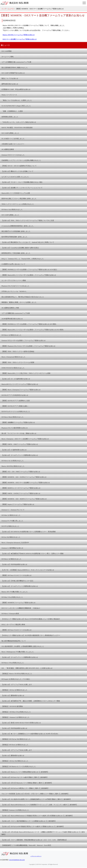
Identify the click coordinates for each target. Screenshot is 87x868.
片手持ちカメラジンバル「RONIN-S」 (14, 291)
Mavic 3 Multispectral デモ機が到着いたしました (18, 652)
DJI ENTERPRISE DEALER (17, 860)
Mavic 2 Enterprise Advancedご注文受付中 (15, 543)
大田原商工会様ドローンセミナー (13, 144)
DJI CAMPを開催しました (10, 133)
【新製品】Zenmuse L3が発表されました (15, 810)
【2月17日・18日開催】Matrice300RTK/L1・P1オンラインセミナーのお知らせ (28, 570)
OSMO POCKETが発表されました (13, 368)
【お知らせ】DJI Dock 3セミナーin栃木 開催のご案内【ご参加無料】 (25, 777)
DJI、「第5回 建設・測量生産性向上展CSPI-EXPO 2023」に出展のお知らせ (27, 668)
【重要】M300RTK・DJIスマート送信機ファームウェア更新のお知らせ (26, 483)
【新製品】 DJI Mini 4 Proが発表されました (16, 712)
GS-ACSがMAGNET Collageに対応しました (16, 106)
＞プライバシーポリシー (36, 856)
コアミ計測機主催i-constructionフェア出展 (16, 313)
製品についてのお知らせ (10, 78)
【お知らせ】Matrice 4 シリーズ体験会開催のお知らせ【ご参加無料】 (25, 772)
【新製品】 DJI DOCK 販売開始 (12, 706)
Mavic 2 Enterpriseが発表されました (13, 357)
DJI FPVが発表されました (10, 526)
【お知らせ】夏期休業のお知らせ (13, 695)
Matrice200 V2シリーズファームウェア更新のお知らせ (20, 384)
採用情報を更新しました (10, 117)
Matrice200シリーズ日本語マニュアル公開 (16, 193)
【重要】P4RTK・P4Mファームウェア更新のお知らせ (20, 444)
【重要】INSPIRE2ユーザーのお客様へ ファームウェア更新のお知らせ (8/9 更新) (29, 324)
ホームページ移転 (8, 57)
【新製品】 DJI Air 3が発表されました (14, 690)
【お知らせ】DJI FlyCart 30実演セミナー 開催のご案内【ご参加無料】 (25, 788)
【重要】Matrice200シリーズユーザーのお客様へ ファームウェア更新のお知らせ (29, 275)
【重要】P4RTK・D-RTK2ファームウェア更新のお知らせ (21, 493)
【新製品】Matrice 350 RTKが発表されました (17, 674)
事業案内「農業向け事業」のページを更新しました (19, 302)
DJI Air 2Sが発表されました (11, 537)
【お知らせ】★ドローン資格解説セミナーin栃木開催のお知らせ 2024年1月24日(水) (30, 734)
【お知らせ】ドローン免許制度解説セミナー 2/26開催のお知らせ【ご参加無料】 (29, 821)
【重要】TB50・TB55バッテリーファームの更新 (18, 362)
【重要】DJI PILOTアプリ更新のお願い (15, 406)
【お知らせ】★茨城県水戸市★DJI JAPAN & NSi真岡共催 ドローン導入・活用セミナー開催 (32, 553)
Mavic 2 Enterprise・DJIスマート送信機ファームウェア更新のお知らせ (25, 439)
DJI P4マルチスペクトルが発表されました (16, 411)
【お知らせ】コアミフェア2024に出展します (17, 750)
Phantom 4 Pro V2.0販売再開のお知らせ (15, 428)
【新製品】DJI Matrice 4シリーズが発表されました (19, 766)
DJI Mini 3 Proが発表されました (12, 597)
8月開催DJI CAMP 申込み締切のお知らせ (16, 89)
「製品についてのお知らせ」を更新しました (17, 100)
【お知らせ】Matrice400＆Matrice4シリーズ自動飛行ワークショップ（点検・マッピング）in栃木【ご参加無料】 (40, 805)
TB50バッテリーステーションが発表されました (18, 204)
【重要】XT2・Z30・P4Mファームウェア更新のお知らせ (21, 472)
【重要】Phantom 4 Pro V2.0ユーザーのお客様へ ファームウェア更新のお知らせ (28, 346)
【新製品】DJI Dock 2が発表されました (15, 745)
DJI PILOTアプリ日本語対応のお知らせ (15, 395)
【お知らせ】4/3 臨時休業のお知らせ (14, 450)
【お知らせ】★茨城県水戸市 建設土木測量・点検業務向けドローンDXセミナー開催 (31, 701)
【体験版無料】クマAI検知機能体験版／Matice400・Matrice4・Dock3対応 (26, 845)
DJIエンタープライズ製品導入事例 (13, 624)
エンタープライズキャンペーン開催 (14, 280)
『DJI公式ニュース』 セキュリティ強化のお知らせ (19, 122)
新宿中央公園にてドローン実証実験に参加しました (19, 199)
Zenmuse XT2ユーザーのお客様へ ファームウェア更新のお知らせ (24, 340)
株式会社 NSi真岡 (15, 3)
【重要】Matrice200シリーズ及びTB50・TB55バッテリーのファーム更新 (26, 373)
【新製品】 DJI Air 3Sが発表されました (15, 761)
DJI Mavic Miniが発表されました (13, 417)
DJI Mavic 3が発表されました (11, 559)
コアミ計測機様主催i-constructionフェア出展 (16, 62)
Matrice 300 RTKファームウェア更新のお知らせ (19, 35)
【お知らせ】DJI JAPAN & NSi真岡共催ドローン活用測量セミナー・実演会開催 (29, 532)
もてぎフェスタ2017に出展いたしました (15, 177)
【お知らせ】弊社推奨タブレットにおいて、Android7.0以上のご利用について (28, 242)
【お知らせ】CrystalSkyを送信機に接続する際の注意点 (20, 248)
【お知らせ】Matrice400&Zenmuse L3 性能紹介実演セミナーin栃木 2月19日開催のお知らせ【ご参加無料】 (37, 816)
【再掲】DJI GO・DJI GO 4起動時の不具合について (19, 166)
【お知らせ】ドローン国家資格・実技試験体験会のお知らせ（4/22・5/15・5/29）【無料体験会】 (34, 840)
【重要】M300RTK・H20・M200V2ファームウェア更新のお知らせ (24, 499)
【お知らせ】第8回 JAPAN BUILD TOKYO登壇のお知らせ (21, 723)
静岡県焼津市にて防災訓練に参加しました (16, 253)
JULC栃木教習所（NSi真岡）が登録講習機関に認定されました (23, 646)
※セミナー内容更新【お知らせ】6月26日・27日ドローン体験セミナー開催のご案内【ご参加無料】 (35, 794)
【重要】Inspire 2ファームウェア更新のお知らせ (18, 504)
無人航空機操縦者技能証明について (14, 641)
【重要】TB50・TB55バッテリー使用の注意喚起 (18, 351)
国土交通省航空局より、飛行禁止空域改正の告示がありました (23, 297)
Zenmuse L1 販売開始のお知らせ (12, 548)
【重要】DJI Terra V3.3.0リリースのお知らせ (17, 575)
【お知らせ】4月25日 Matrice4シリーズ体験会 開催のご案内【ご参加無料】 (27, 783)
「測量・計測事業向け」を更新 (12, 111)
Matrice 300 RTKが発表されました (13, 466)
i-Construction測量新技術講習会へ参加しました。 (18, 226)
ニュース (11, 9)
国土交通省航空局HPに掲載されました (15, 68)
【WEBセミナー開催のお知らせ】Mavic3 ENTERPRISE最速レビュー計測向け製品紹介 (31, 619)
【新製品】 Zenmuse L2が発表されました (15, 717)
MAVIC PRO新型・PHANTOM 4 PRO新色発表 (17, 128)
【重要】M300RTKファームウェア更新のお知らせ (18, 603)
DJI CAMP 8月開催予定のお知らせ (13, 73)
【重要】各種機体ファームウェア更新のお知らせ (18, 422)
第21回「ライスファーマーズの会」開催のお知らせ (19, 433)
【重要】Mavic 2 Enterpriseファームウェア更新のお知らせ (21, 390)
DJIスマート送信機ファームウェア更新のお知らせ (20, 39)
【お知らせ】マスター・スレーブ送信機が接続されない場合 (22, 182)
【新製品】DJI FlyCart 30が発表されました (16, 739)
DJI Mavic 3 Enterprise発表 (10, 614)
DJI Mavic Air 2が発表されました (13, 461)
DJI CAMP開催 (7, 51)
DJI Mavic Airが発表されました (12, 209)
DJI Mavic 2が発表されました (11, 335)
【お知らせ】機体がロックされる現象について (17, 171)
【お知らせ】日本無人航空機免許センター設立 (17, 581)
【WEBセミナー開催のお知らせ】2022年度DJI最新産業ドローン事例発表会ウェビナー (31, 635)
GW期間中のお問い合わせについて (13, 264)
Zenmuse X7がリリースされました (13, 155)
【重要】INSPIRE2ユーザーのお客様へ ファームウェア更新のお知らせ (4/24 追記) (29, 269)
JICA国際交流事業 (8, 149)
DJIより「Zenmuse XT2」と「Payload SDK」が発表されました (23, 259)
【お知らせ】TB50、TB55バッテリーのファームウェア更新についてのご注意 (28, 220)
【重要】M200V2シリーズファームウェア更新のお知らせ (21, 488)
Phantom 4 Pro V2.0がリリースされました (15, 286)
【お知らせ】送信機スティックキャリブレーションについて (22, 188)
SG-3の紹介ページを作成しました (13, 138)
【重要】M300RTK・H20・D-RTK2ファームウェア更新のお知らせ (24, 477)
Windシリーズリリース (9, 95)
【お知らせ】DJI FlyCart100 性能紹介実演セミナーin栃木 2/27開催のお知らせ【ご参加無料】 (33, 826)
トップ (4, 9)
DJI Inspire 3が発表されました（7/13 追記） (16, 679)
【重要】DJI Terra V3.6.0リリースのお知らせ (17, 630)
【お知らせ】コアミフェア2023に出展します (17, 684)
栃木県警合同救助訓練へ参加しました (14, 237)
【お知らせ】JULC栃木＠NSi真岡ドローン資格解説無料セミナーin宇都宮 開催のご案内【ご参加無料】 (36, 799)
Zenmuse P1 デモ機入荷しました (12, 521)
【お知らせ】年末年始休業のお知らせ (14, 564)
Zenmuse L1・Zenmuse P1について (13, 510)
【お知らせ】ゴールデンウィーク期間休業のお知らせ (20, 455)
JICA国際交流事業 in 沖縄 (10, 308)
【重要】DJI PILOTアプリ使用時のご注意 (16, 401)
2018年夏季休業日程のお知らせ (12, 319)
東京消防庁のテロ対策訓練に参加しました (16, 231)
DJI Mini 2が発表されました (11, 515)
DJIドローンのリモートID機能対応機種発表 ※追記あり (21, 608)
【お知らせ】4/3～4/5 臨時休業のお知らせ (16, 379)
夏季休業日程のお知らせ (10, 84)
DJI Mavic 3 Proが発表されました (13, 663)
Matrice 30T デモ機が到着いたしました (15, 592)
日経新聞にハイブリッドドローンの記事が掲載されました (21, 160)
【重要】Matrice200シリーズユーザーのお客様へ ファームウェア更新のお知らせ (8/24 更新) (33, 330)
